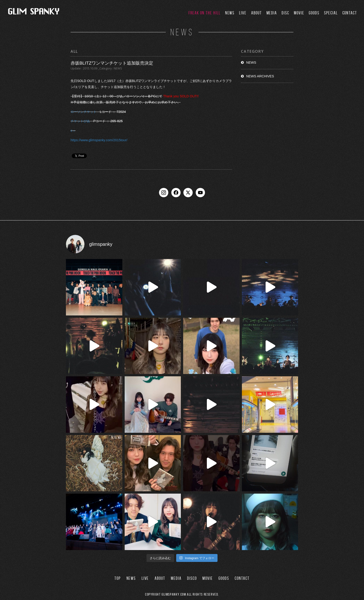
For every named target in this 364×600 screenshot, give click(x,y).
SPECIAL (331, 13)
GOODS (314, 13)
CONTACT (350, 13)
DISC (285, 13)
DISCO (192, 578)
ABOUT (257, 13)
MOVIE (299, 13)
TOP (118, 578)
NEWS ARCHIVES (260, 76)
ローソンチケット (84, 112)
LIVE (243, 13)
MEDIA (272, 13)
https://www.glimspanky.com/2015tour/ (99, 140)
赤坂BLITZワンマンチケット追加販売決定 (112, 63)
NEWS (230, 13)
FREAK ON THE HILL (205, 13)
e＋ (73, 131)
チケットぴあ (80, 121)
